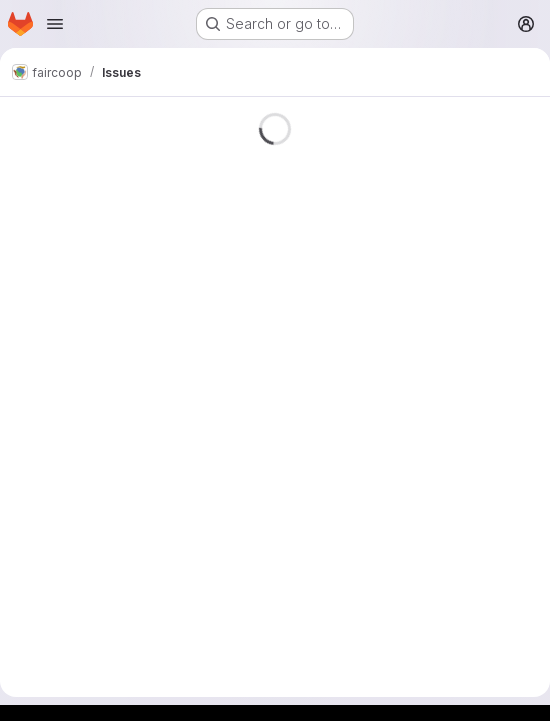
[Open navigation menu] (55, 24)
